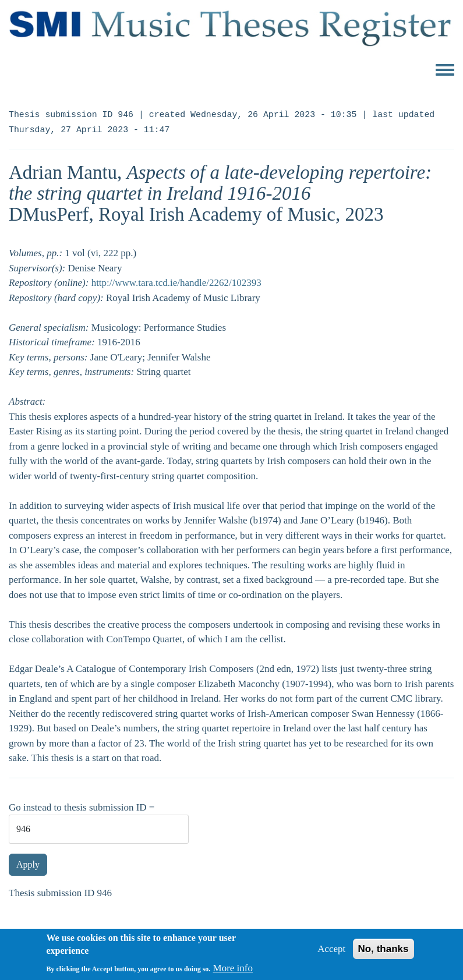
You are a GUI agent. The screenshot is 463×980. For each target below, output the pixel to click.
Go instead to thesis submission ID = (82, 807)
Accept (331, 954)
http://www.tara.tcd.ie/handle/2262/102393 (176, 283)
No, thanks (384, 954)
